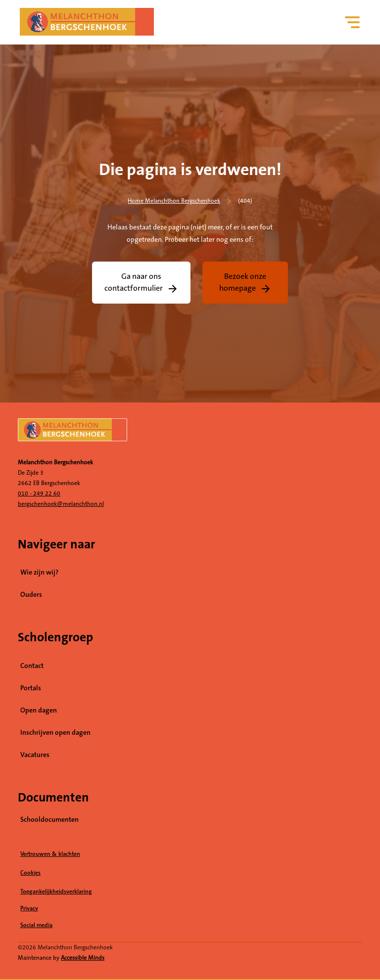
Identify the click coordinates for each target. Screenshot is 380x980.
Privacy (29, 909)
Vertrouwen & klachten (50, 854)
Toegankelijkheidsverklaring (56, 892)
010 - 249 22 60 (39, 494)
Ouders (31, 595)
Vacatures (79, 755)
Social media (74, 925)
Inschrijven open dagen (55, 733)
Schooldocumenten (49, 820)
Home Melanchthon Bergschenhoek (174, 201)
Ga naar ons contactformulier (134, 282)
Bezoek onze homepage (243, 282)
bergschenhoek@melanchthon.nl (61, 504)
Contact (32, 666)
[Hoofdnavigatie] (353, 22)
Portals (31, 688)
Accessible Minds (83, 958)
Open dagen (39, 711)
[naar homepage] (190, 434)
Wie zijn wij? (39, 573)
